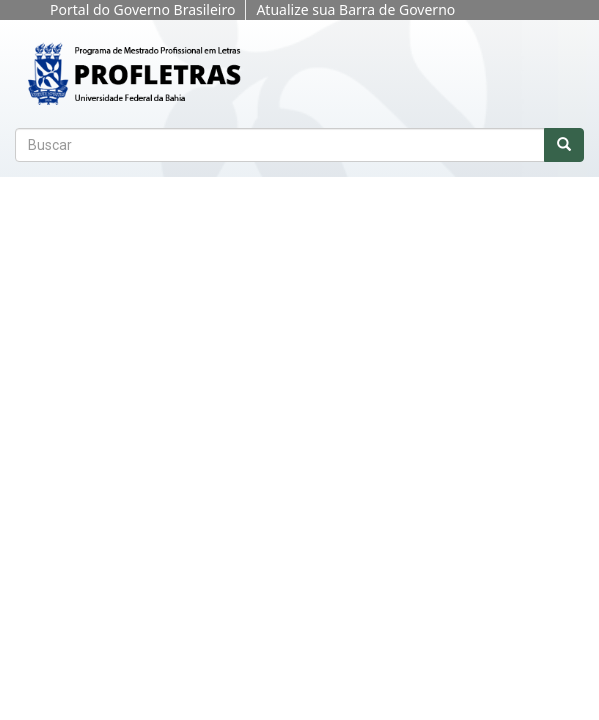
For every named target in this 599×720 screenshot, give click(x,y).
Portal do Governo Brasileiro (142, 9)
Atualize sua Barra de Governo (355, 9)
